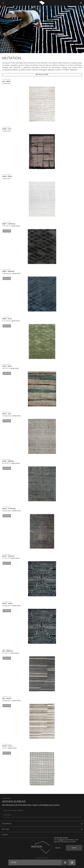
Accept (74, 848)
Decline (58, 848)
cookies (61, 840)
